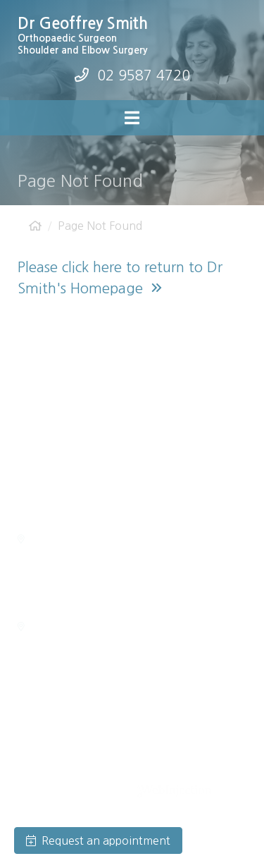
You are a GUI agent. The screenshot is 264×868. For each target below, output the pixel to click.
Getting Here (58, 539)
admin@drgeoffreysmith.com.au (124, 412)
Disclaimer (39, 790)
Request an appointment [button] (98, 841)
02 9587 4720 (144, 75)
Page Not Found (100, 226)
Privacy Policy (180, 773)
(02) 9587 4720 (69, 391)
